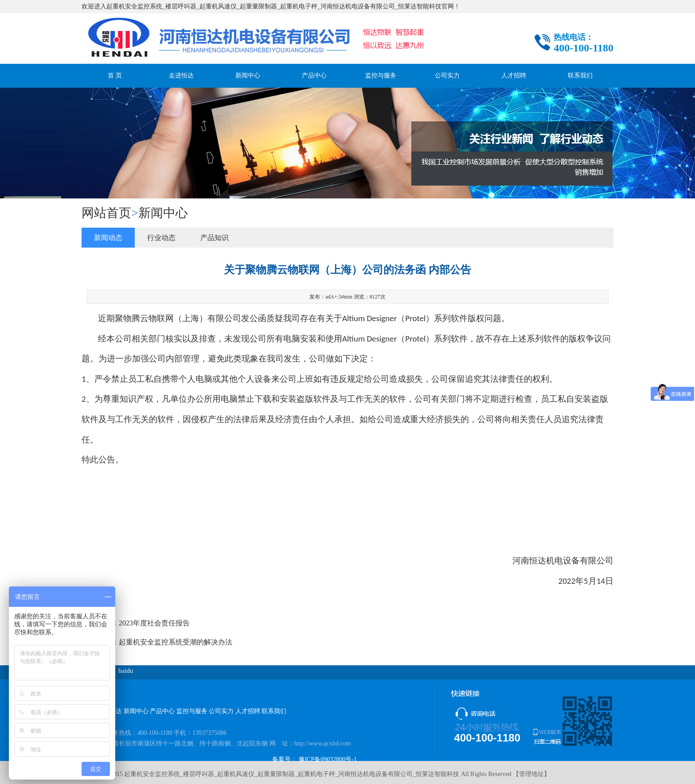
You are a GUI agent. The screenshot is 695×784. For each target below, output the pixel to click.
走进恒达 (181, 76)
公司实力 (447, 76)
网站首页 (106, 213)
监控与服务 (381, 76)
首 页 (115, 76)
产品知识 (215, 238)
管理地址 (531, 774)
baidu (126, 671)
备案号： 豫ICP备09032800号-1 (314, 759)
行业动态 (161, 238)
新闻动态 (108, 238)
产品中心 (314, 76)
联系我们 (580, 76)
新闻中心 (248, 76)
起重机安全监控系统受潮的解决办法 (176, 642)
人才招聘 (514, 76)
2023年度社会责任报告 (154, 623)
